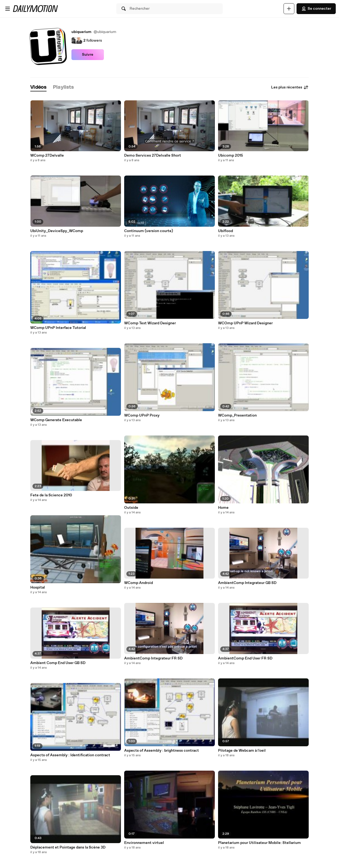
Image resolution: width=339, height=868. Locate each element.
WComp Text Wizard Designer (150, 323)
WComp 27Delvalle (47, 156)
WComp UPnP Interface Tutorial (58, 328)
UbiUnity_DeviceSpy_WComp (57, 231)
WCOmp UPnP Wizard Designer (245, 323)
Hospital (38, 588)
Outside (131, 508)
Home (223, 508)
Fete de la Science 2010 (51, 495)
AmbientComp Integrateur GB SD (247, 583)
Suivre (88, 55)
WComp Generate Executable (56, 420)
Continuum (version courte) (149, 231)
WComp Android (139, 583)
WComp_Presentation (237, 415)
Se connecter (316, 9)
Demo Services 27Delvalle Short (153, 156)
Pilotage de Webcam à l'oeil (242, 751)
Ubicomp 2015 (231, 156)
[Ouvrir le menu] (8, 9)
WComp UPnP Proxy (142, 415)
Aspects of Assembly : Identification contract (70, 755)
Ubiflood (226, 231)
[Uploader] (289, 9)
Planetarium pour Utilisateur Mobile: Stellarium (259, 843)
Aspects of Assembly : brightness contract (162, 751)
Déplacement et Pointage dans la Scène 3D (68, 847)
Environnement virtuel (144, 843)
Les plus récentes (290, 87)
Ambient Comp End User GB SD (58, 663)
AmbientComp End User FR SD (245, 658)
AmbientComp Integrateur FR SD (153, 658)
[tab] (38, 88)
